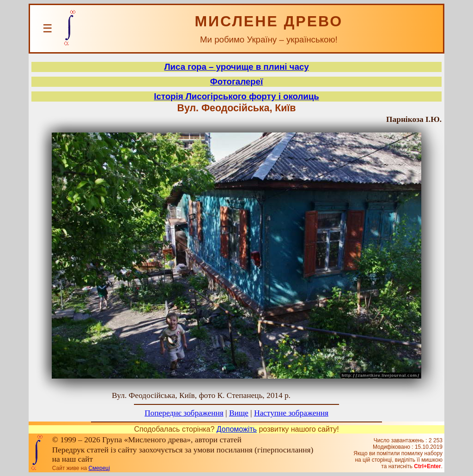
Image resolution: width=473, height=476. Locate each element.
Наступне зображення (291, 413)
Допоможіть (237, 429)
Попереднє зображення (184, 413)
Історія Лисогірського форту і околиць (236, 96)
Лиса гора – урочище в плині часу (236, 67)
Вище (239, 413)
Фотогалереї (236, 81)
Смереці (99, 468)
